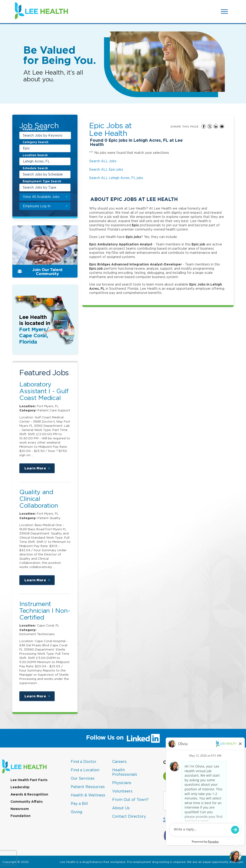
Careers (119, 761)
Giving (76, 812)
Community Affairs (27, 802)
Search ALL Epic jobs (106, 169)
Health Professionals (125, 772)
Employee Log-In (37, 206)
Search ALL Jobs (103, 161)
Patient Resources (88, 787)
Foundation (20, 816)
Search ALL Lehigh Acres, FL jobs (116, 178)
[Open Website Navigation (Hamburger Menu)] (224, 12)
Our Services (83, 778)
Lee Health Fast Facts (29, 780)
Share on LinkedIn (216, 126)
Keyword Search (35, 130)
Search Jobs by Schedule (43, 174)
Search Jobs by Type (40, 187)
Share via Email (222, 126)
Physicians (122, 783)
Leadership (20, 787)
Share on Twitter (210, 126)
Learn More (40, 470)
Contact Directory (129, 816)
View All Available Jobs (41, 197)
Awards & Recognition (29, 794)
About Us (121, 808)
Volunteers (122, 791)
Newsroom (20, 809)
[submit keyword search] (67, 135)
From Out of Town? (130, 799)
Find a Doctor (84, 761)
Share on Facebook (204, 126)
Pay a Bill (79, 803)
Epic (26, 148)
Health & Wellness (88, 795)
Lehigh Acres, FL (36, 161)
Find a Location (85, 770)
